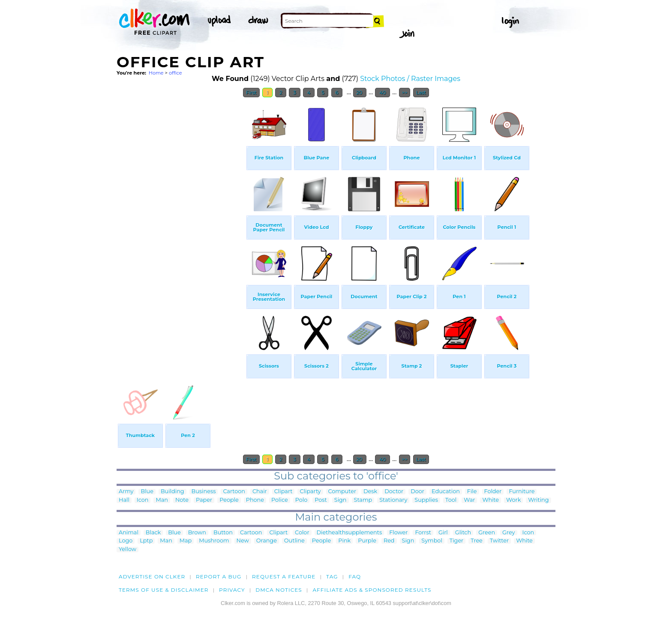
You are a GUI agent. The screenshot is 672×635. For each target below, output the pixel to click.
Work (513, 500)
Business (204, 492)
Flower (398, 533)
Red (389, 541)
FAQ (355, 577)
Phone (255, 500)
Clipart (283, 492)
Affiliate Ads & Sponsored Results (372, 590)
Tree (477, 541)
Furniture (522, 492)
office (175, 73)
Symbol (432, 541)
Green (487, 533)
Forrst (423, 533)
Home (156, 73)
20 (360, 93)
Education (446, 492)
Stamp (363, 500)
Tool (451, 500)
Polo (301, 500)
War (469, 500)
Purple (367, 541)
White (490, 500)
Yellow (127, 550)
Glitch (463, 533)
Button (223, 533)
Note (182, 500)
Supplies (426, 500)
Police (280, 500)
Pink (344, 541)
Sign (340, 500)
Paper (204, 500)
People (229, 500)
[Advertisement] (181, 231)
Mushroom (214, 541)
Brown (197, 533)
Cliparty (310, 492)
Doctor (394, 492)
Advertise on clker (152, 577)
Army (126, 492)
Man (162, 500)
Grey (508, 533)
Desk (370, 492)
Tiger (456, 541)
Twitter (499, 541)
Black (153, 533)
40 (382, 93)
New (243, 541)
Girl (443, 533)
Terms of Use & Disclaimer (164, 590)
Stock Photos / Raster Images (410, 79)
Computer (342, 492)
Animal (129, 533)
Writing (538, 500)
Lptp (146, 541)
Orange (267, 541)
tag (332, 577)
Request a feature (284, 577)
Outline (294, 541)
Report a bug (219, 577)
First (251, 93)
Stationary (393, 500)
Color (302, 533)
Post (321, 500)
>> (405, 93)
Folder (493, 492)
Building (172, 492)
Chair (260, 492)
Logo (126, 541)
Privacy (232, 590)
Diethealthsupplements (349, 533)
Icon (143, 500)
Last (421, 93)
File (472, 492)
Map (186, 541)
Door (417, 492)
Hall (124, 500)
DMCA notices (279, 590)
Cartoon (234, 492)
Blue (147, 492)
